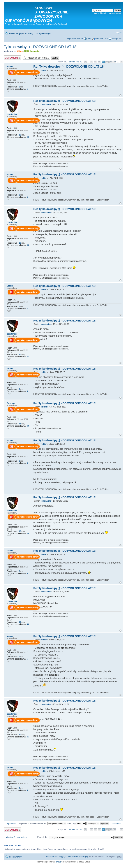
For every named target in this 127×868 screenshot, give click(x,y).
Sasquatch (35, 51)
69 (27, 426)
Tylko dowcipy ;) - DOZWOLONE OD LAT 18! (40, 47)
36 (111, 62)
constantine (46, 104)
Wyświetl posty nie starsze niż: (43, 823)
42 (121, 62)
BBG (27, 51)
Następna (117, 824)
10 (20, 135)
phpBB (59, 862)
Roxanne (45, 407)
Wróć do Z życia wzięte (16, 837)
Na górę (120, 95)
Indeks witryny (16, 34)
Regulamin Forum (75, 38)
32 (95, 62)
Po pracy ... (30, 34)
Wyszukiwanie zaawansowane (108, 13)
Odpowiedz (13, 58)
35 (107, 62)
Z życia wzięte (44, 34)
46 (27, 137)
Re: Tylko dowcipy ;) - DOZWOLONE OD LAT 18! (69, 67)
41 (20, 424)
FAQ (89, 39)
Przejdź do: (42, 837)
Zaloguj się (117, 39)
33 (99, 62)
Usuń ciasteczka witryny (78, 857)
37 (115, 62)
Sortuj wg (76, 823)
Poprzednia (11, 824)
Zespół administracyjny (55, 857)
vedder (44, 70)
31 (92, 62)
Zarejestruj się (101, 39)
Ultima (20, 51)
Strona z (76, 62)
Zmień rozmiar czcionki (119, 33)
